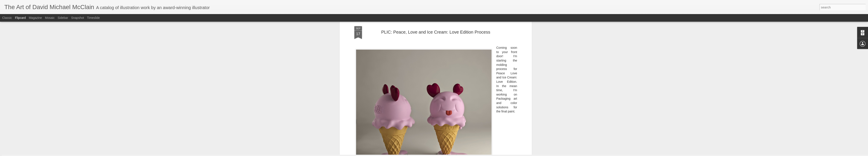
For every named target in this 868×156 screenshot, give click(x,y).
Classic (7, 18)
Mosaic (50, 18)
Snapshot (78, 18)
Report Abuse (460, 154)
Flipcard (20, 18)
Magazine (35, 18)
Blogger (448, 154)
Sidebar (63, 18)
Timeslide (93, 18)
